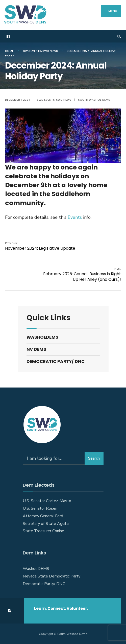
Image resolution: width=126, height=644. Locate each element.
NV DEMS (36, 349)
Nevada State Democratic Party (52, 576)
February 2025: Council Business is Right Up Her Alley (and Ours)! (82, 275)
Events (75, 217)
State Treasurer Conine (43, 531)
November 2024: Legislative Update (40, 246)
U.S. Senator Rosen (40, 508)
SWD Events (32, 51)
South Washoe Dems (94, 100)
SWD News (50, 51)
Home (9, 51)
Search (94, 458)
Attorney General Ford (43, 516)
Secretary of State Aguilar (46, 524)
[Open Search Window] (118, 36)
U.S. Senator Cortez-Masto (47, 501)
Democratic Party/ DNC (56, 361)
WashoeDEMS (42, 337)
